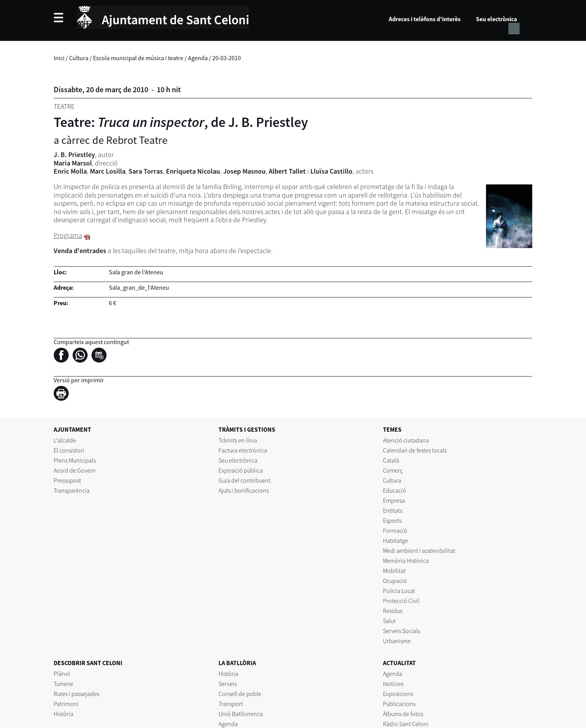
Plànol (62, 674)
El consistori (69, 450)
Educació (395, 490)
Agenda (198, 58)
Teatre (64, 106)
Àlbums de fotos (403, 714)
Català (391, 460)
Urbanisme (397, 641)
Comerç (393, 470)
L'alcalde (65, 440)
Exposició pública (241, 470)
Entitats (393, 510)
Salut (389, 621)
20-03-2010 (227, 58)
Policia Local (399, 591)
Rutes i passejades (76, 694)
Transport (231, 704)
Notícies (393, 684)
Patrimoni (66, 704)
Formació (395, 530)
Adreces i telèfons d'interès (425, 19)
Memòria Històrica (406, 561)
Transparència (72, 490)
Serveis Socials (401, 631)
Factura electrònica (243, 450)
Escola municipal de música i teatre (138, 58)
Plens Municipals (75, 460)
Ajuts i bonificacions (244, 490)
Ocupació (395, 581)
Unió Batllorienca (241, 714)
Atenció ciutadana (406, 440)
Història (64, 714)
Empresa (394, 500)
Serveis (228, 684)
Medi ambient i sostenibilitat (419, 551)
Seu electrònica (496, 19)
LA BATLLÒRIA (237, 663)
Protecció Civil (401, 601)
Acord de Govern (75, 470)
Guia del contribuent (245, 480)
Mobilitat (394, 571)
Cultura (79, 58)
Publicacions (399, 704)
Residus (393, 611)
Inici (59, 58)
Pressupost (67, 480)
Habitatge (395, 541)
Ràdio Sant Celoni (406, 724)
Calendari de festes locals (415, 450)
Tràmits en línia (238, 440)
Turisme (64, 684)
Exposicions (398, 694)
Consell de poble (240, 694)
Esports (392, 520)
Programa (68, 235)
